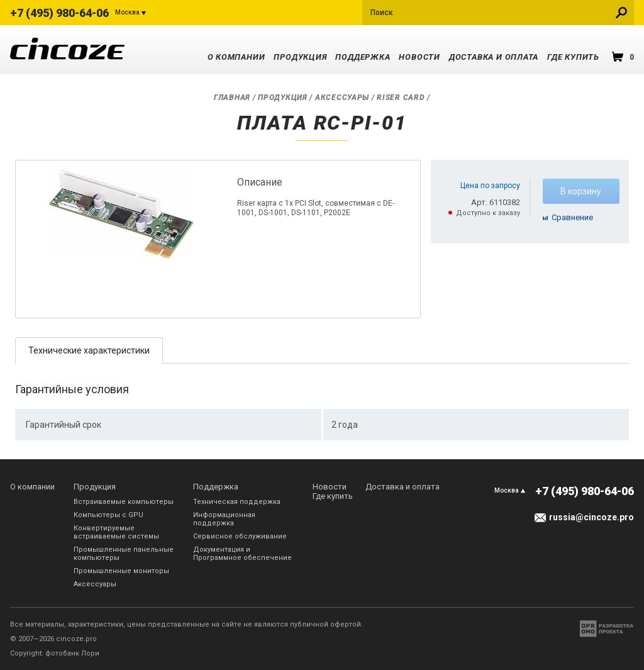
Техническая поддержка (237, 502)
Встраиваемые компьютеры (124, 502)
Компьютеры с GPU (108, 515)
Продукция (300, 57)
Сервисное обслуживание (240, 536)
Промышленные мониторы (121, 571)
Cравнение (572, 217)
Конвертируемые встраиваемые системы (116, 532)
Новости (419, 57)
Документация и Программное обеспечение (242, 554)
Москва (127, 12)
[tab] (89, 350)
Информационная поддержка (224, 519)
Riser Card (401, 98)
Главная (232, 98)
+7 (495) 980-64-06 (59, 13)
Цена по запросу (490, 186)
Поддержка (363, 57)
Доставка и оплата (494, 57)
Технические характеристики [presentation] (89, 350)
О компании (236, 57)
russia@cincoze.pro (591, 517)
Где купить (573, 57)
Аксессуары (342, 98)
